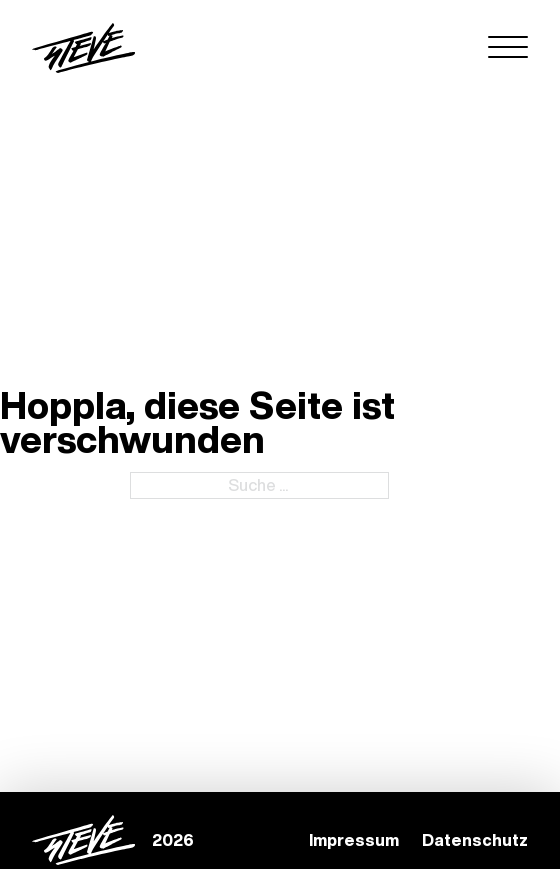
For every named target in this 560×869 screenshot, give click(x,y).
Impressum (354, 840)
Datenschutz (475, 840)
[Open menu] (508, 48)
